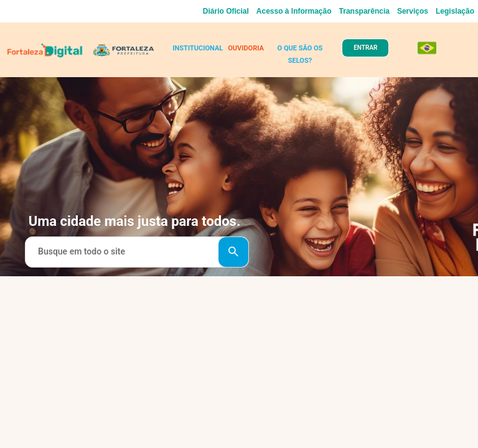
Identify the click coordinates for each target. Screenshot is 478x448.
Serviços (413, 11)
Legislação (455, 11)
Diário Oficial (226, 11)
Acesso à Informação (294, 11)
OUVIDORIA (246, 48)
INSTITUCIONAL (198, 48)
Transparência (364, 11)
